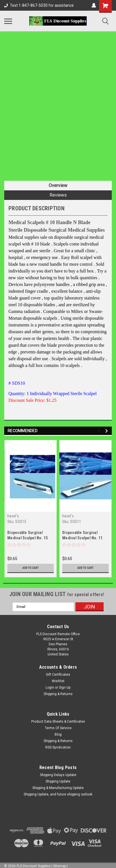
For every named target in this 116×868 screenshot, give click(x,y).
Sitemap (60, 866)
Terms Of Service (58, 728)
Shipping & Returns (58, 694)
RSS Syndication (58, 747)
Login (50, 687)
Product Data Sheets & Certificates (58, 722)
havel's (13, 516)
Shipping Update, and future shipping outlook (58, 794)
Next (107, 431)
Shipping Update (58, 781)
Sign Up (65, 687)
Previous (100, 431)
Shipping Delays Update (58, 775)
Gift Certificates (58, 675)
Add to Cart (31, 568)
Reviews (58, 195)
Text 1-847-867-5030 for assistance (39, 5)
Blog (58, 734)
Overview (58, 185)
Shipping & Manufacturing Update (58, 788)
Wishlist (58, 681)
